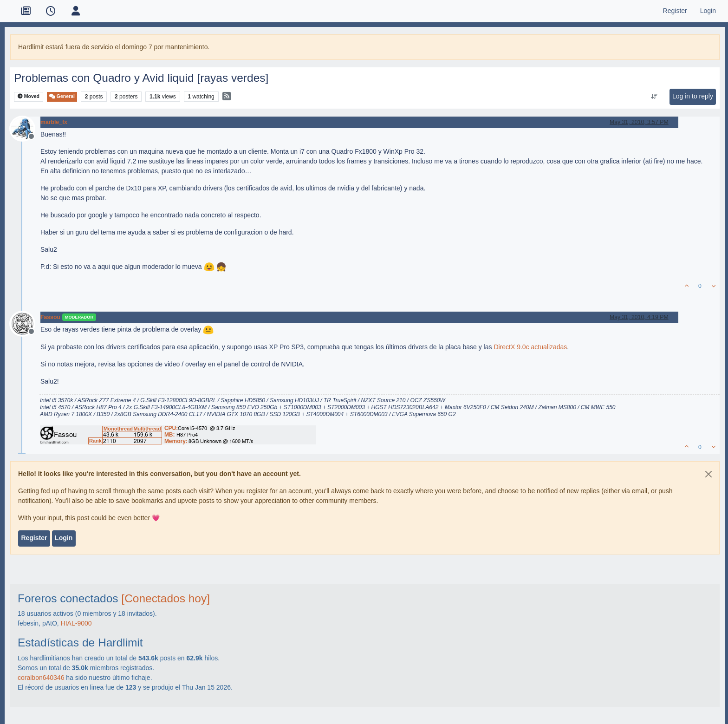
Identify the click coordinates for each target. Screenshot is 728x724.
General (62, 96)
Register (34, 538)
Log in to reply (693, 96)
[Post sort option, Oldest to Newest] (654, 97)
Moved (29, 96)
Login (64, 538)
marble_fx (54, 122)
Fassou (50, 317)
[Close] (708, 474)
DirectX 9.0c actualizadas (530, 347)
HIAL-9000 (76, 623)
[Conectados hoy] (166, 598)
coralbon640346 (41, 678)
